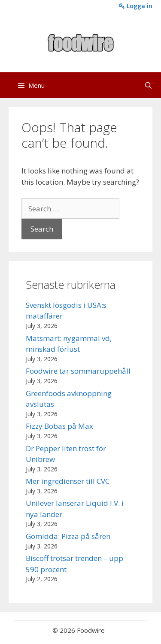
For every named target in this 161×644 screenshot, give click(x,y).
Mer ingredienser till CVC (68, 481)
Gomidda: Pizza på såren (68, 536)
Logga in (136, 6)
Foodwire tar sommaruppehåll (78, 371)
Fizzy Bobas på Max (59, 426)
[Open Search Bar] (148, 85)
